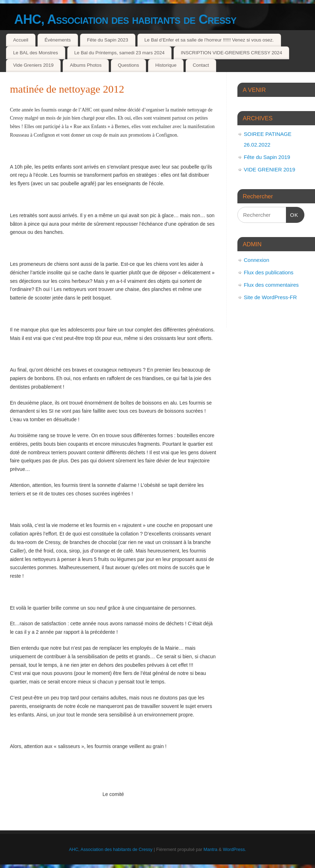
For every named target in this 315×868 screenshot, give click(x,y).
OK (292, 214)
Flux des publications (269, 272)
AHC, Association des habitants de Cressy (125, 19)
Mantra (210, 850)
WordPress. (235, 850)
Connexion (257, 260)
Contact (201, 65)
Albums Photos (86, 65)
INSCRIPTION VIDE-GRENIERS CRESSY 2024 (231, 53)
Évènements (58, 40)
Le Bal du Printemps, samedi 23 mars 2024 (119, 53)
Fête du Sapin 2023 (107, 40)
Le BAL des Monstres (36, 53)
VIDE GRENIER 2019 (269, 169)
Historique (166, 65)
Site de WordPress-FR (270, 297)
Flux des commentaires (271, 285)
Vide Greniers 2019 (33, 65)
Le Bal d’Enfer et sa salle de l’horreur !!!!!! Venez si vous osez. (209, 40)
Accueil (21, 40)
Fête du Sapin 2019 (267, 157)
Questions (128, 65)
